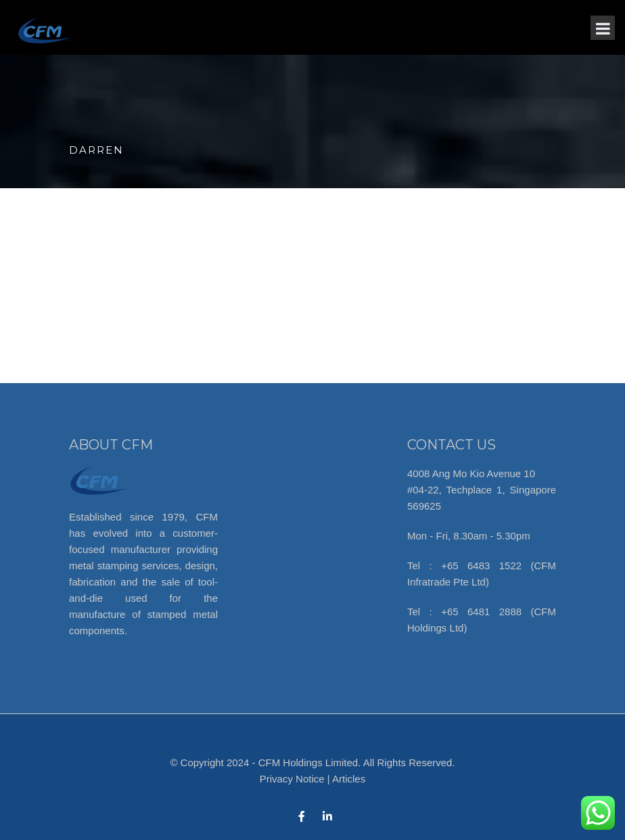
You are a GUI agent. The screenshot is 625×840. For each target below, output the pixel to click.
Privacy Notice (292, 779)
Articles (349, 779)
